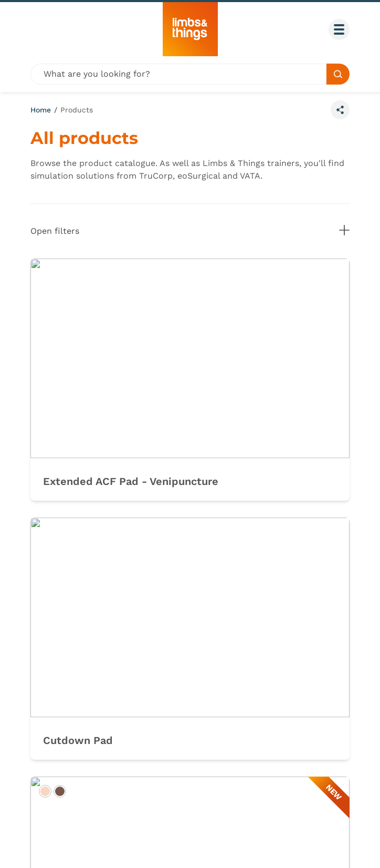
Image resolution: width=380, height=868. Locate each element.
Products (77, 110)
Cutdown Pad (78, 740)
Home (41, 110)
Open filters (190, 230)
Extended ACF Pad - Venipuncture (131, 481)
